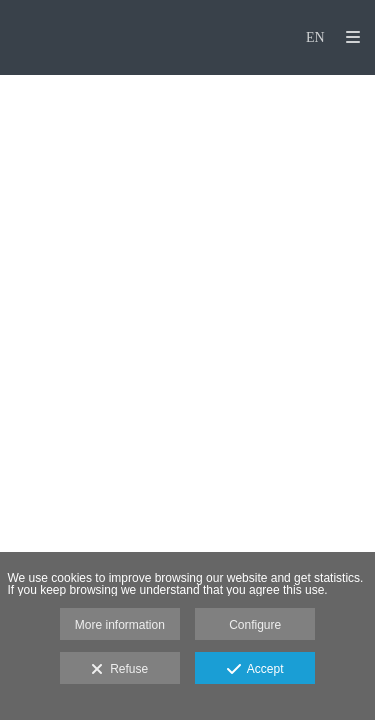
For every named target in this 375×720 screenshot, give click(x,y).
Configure (255, 625)
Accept (255, 670)
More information (120, 625)
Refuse (119, 670)
